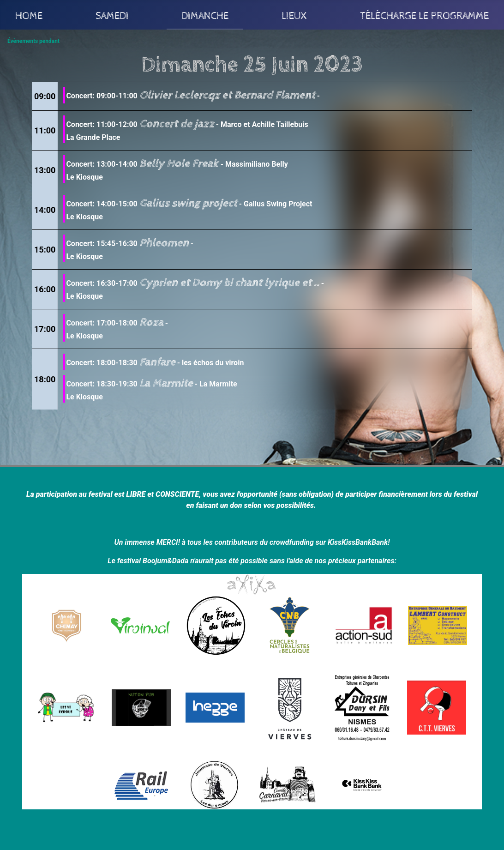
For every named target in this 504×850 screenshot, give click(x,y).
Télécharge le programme (424, 15)
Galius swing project (188, 203)
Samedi (112, 15)
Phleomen (164, 243)
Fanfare (157, 362)
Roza (151, 322)
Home (29, 15)
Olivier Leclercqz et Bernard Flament (227, 95)
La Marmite (166, 383)
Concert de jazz (177, 124)
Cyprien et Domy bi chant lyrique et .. (229, 283)
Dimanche (205, 15)
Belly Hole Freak (180, 163)
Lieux (294, 15)
